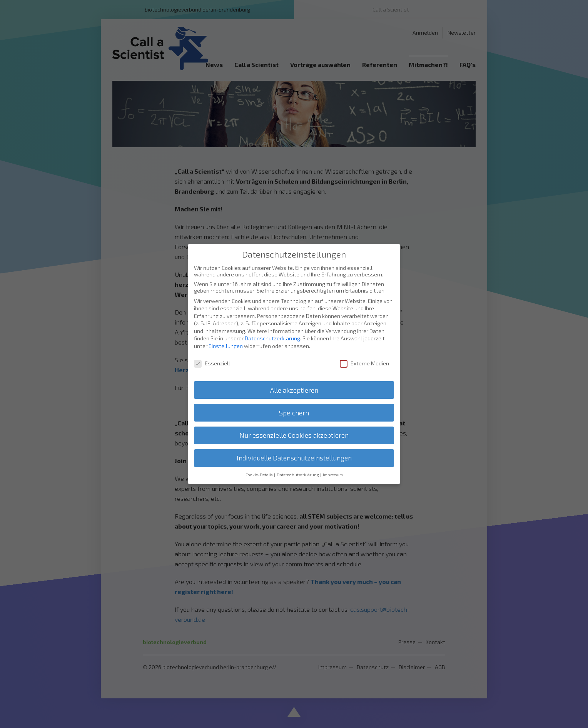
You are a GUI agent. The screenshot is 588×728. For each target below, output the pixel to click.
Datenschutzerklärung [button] (298, 474)
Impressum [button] (333, 474)
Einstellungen (226, 345)
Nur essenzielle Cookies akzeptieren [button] (294, 434)
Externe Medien (364, 362)
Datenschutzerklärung (272, 337)
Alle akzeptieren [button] (294, 389)
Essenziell (212, 362)
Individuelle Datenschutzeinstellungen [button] (294, 457)
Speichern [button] (294, 412)
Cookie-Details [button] (259, 474)
